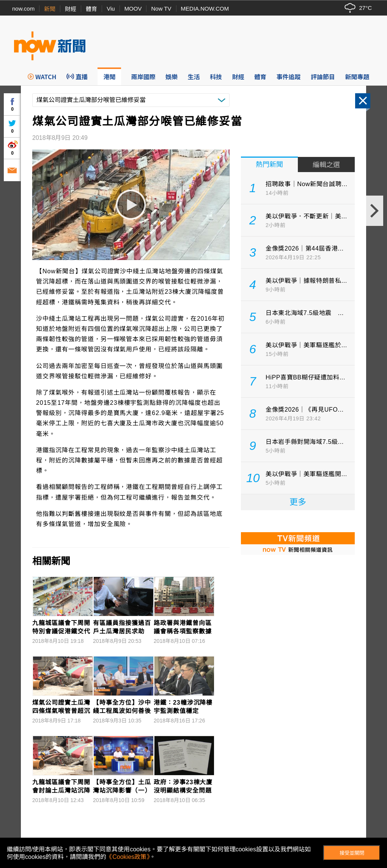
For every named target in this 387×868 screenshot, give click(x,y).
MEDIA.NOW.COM (205, 9)
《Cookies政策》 (128, 857)
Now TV (161, 9)
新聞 (50, 9)
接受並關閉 (352, 853)
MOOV (133, 9)
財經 (71, 9)
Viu (111, 9)
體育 (91, 9)
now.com (23, 9)
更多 (298, 502)
